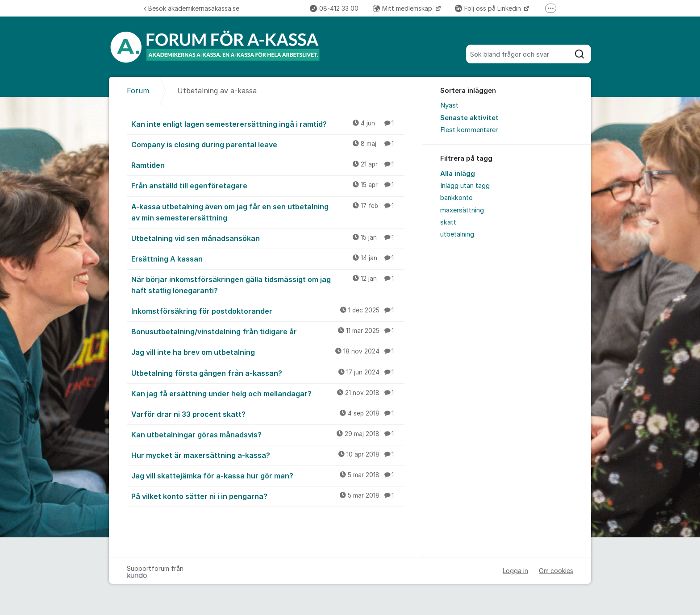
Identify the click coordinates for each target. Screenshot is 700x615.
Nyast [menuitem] (449, 105)
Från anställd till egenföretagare (268, 185)
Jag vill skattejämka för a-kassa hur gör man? (268, 475)
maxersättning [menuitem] (462, 210)
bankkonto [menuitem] (456, 198)
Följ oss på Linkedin (489, 8)
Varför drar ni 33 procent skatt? (268, 414)
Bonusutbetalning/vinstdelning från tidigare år (268, 331)
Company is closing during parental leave (268, 144)
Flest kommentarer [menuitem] (469, 130)
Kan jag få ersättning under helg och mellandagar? (268, 393)
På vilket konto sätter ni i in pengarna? (268, 496)
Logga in (515, 571)
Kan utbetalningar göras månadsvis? (268, 434)
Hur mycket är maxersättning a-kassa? (268, 455)
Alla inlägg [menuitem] (458, 174)
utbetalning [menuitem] (457, 234)
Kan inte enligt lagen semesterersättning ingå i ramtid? (268, 124)
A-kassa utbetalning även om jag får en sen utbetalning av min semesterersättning (268, 212)
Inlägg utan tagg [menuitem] (465, 186)
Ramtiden (268, 165)
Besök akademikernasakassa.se (192, 8)
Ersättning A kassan (268, 258)
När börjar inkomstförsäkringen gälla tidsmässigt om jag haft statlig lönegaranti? (268, 285)
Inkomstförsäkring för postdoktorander (268, 311)
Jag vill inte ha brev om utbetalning (268, 352)
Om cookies (556, 571)
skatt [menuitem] (448, 222)
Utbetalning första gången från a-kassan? (268, 373)
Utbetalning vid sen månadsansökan (268, 238)
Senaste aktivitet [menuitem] (469, 118)
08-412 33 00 (334, 8)
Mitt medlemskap (403, 8)
